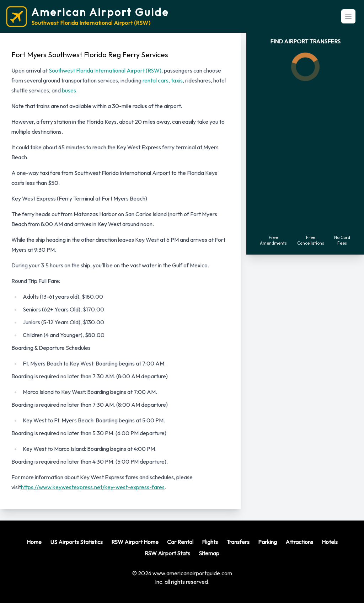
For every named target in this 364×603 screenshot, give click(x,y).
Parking (267, 542)
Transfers (238, 542)
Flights (210, 542)
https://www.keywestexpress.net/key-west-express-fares (93, 487)
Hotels (330, 542)
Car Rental (180, 542)
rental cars (156, 80)
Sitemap (209, 553)
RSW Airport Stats (167, 553)
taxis (177, 80)
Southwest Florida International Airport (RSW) (105, 70)
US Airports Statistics (76, 542)
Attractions (299, 542)
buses (69, 90)
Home (34, 542)
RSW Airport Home (135, 542)
